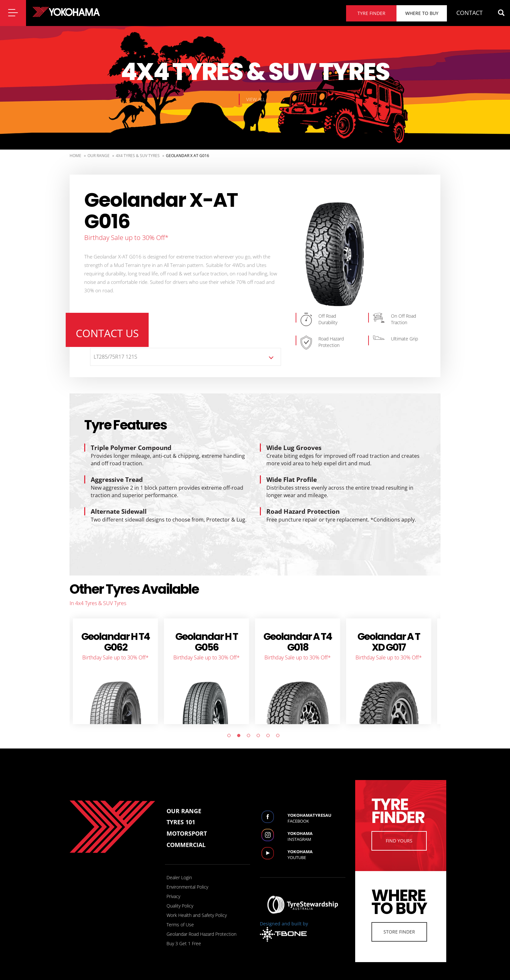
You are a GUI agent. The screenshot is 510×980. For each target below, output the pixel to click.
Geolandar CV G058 (375, 633)
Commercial (186, 836)
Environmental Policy (187, 878)
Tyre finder (371, 13)
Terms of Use (180, 915)
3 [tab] (250, 728)
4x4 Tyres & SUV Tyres (138, 156)
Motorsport (187, 824)
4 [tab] (260, 728)
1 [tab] (231, 728)
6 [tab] (279, 728)
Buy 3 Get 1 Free (184, 934)
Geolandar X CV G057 (284, 633)
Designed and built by (284, 922)
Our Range (99, 156)
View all (256, 99)
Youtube (316, 846)
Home (75, 156)
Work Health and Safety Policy (197, 906)
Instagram (316, 827)
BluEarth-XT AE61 (101, 633)
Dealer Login (179, 868)
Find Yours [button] (399, 832)
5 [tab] (270, 728)
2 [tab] (240, 728)
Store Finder (399, 923)
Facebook (316, 809)
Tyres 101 (181, 813)
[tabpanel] (101, 662)
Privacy (173, 887)
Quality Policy (180, 897)
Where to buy (422, 13)
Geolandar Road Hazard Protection (201, 925)
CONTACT (470, 13)
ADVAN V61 (193, 628)
